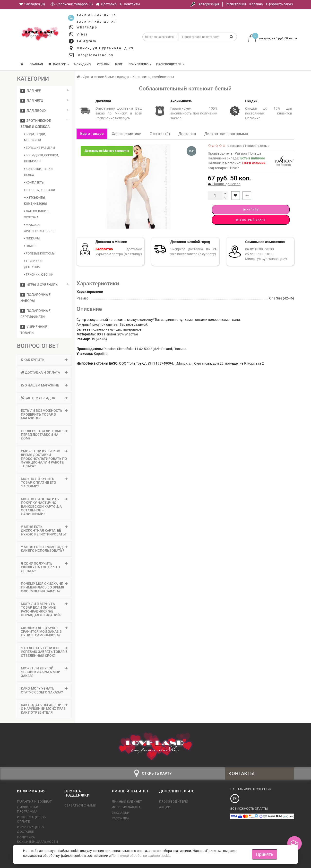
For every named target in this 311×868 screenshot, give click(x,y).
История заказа (126, 807)
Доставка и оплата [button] (44, 372)
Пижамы (32, 238)
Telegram (86, 41)
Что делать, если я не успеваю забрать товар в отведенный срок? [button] (44, 652)
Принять (265, 854)
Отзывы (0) (160, 134)
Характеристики (127, 134)
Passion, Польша (248, 153)
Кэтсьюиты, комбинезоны (35, 201)
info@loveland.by (95, 55)
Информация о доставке (30, 829)
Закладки (121, 813)
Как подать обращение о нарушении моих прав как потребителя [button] (44, 709)
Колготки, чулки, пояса (39, 172)
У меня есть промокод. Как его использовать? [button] (44, 549)
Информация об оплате (31, 819)
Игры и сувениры (39, 285)
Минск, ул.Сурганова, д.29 (105, 48)
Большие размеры (39, 148)
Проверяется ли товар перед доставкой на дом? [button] (44, 435)
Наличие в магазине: (237, 163)
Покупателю (140, 64)
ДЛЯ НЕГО (32, 101)
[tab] (44, 360)
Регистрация (236, 4)
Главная (36, 64)
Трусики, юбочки (39, 275)
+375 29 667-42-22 (96, 22)
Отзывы (103, 64)
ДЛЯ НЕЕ (31, 91)
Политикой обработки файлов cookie (141, 856)
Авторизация (209, 4)
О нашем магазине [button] (44, 385)
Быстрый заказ (251, 220)
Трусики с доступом (33, 264)
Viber (82, 34)
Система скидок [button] (44, 398)
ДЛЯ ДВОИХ (33, 111)
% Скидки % (82, 64)
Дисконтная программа (226, 134)
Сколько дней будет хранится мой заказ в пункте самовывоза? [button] (44, 632)
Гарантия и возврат (35, 802)
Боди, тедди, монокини (35, 137)
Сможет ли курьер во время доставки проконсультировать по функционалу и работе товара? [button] (44, 459)
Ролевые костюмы (40, 254)
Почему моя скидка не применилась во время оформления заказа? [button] (44, 587)
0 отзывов (234, 146)
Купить (251, 210)
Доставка (187, 134)
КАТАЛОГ (59, 64)
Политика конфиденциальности (37, 839)
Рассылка (121, 818)
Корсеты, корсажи (40, 190)
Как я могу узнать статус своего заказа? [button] (44, 690)
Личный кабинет (127, 802)
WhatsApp (87, 27)
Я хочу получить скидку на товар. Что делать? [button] (44, 567)
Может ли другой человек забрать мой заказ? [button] (44, 672)
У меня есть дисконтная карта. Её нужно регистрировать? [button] (44, 530)
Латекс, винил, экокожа (37, 214)
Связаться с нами (80, 805)
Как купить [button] (44, 360)
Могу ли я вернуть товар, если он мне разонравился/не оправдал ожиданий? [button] (44, 609)
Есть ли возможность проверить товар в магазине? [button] (44, 414)
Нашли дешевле (226, 184)
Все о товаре (92, 134)
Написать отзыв (257, 146)
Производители (170, 64)
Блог (119, 64)
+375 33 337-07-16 (96, 15)
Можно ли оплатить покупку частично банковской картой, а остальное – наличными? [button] (44, 507)
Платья (31, 246)
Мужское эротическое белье (40, 228)
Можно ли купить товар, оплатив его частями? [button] (44, 483)
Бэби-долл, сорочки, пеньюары (41, 158)
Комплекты (34, 183)
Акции (165, 807)
